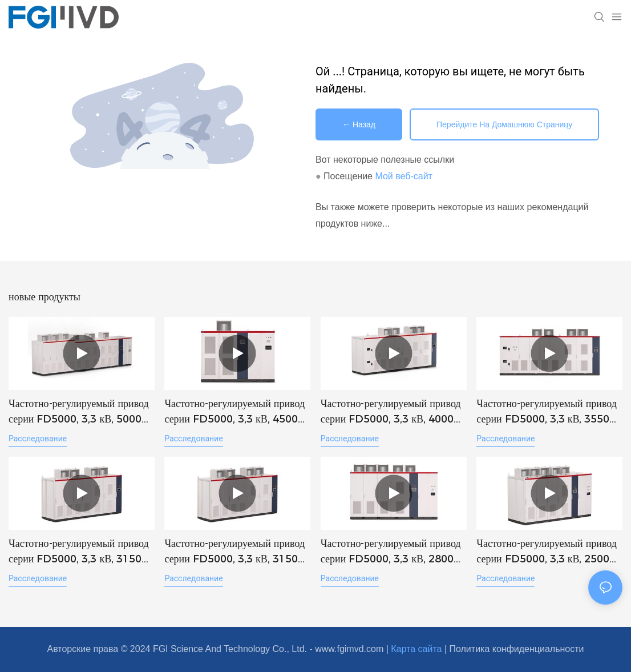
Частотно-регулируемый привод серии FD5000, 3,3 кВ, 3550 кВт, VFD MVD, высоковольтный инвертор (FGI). (549, 412)
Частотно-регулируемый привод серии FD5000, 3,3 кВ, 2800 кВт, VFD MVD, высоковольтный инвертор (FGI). (393, 552)
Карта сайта (418, 649)
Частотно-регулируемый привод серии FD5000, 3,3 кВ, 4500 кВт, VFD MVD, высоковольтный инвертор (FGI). (236, 412)
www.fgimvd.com (350, 649)
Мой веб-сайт (403, 176)
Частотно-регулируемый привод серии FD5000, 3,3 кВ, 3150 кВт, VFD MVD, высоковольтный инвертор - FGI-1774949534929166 (81, 552)
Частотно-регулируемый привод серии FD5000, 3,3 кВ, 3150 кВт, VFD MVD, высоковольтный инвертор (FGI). (236, 552)
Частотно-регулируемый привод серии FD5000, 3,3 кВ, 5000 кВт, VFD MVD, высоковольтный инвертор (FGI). (81, 412)
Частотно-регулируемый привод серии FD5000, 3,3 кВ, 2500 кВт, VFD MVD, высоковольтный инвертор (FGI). (549, 552)
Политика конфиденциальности (516, 649)
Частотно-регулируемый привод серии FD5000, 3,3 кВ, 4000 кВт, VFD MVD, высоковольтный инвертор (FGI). (393, 412)
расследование (38, 438)
